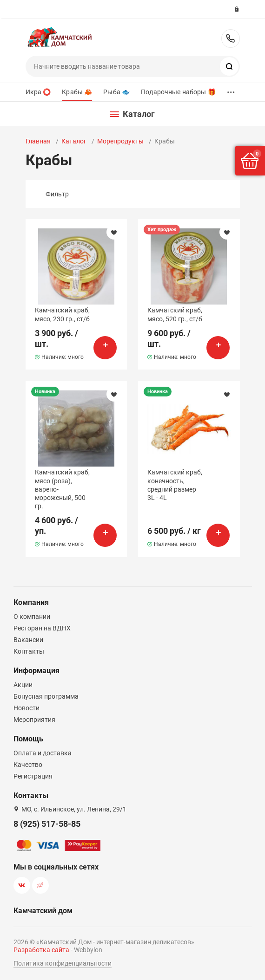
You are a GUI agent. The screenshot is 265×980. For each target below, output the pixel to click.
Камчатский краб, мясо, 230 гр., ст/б (62, 314)
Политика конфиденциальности (63, 963)
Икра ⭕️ (38, 92)
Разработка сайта (41, 950)
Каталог (74, 141)
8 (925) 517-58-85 (231, 39)
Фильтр (57, 194)
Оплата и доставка (43, 753)
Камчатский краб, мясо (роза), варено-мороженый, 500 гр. (62, 489)
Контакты (29, 651)
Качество (28, 765)
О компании (32, 617)
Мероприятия (34, 720)
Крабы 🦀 (77, 92)
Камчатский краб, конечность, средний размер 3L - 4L (175, 485)
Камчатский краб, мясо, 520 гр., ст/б (175, 314)
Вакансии (28, 640)
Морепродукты (120, 141)
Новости (26, 708)
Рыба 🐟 (116, 92)
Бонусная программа (46, 696)
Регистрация (33, 776)
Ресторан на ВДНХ (42, 628)
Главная (38, 141)
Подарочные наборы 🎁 (178, 92)
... (231, 90)
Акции (23, 685)
